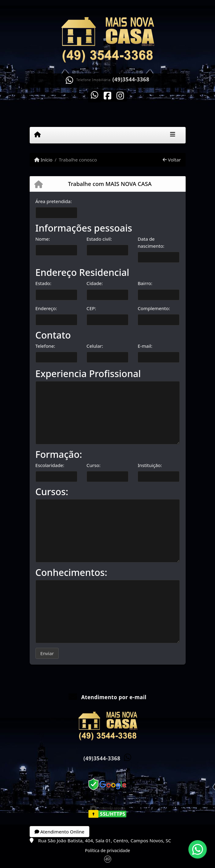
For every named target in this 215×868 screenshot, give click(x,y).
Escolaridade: (50, 465)
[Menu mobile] (37, 135)
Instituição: (150, 465)
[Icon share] (95, 95)
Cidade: (95, 283)
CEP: (91, 308)
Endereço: (46, 308)
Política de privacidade (107, 850)
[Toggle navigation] (173, 135)
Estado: (43, 283)
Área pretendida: (54, 201)
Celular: (95, 346)
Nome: (43, 239)
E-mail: (145, 346)
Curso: (94, 465)
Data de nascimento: (151, 242)
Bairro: (145, 283)
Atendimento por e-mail (107, 697)
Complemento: (154, 308)
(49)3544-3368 (131, 80)
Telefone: (45, 346)
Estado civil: (99, 239)
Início (43, 160)
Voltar (172, 160)
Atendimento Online (59, 832)
